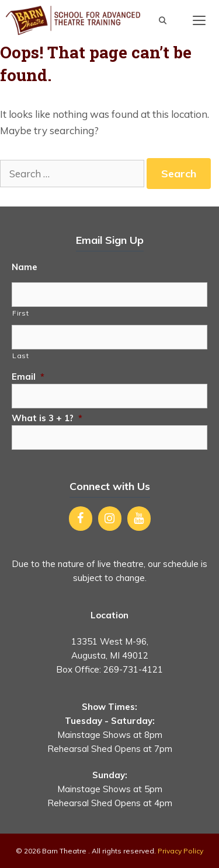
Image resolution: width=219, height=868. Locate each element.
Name (25, 267)
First (20, 313)
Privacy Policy (180, 851)
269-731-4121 (133, 669)
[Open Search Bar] (163, 20)
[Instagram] (110, 519)
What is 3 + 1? (47, 418)
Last (21, 356)
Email (28, 377)
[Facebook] (81, 519)
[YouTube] (139, 519)
